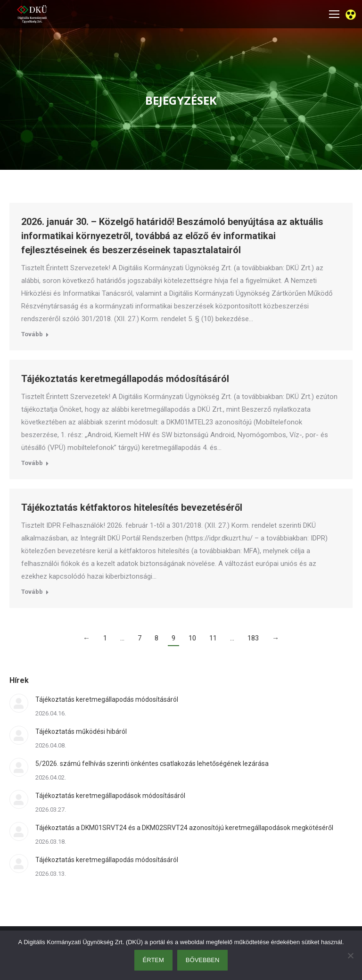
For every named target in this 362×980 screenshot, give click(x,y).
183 (253, 638)
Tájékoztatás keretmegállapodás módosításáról (125, 379)
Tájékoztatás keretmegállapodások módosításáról (110, 796)
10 (192, 638)
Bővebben (203, 960)
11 (213, 638)
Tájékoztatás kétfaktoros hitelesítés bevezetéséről (132, 507)
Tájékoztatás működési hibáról (81, 731)
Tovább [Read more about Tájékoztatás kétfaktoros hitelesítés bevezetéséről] (32, 592)
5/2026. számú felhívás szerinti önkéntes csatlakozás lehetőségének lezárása (152, 764)
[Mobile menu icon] (334, 14)
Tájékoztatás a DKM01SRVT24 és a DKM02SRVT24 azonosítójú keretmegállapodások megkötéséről (184, 828)
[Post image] (19, 703)
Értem (153, 960)
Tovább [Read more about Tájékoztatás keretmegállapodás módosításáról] (32, 463)
